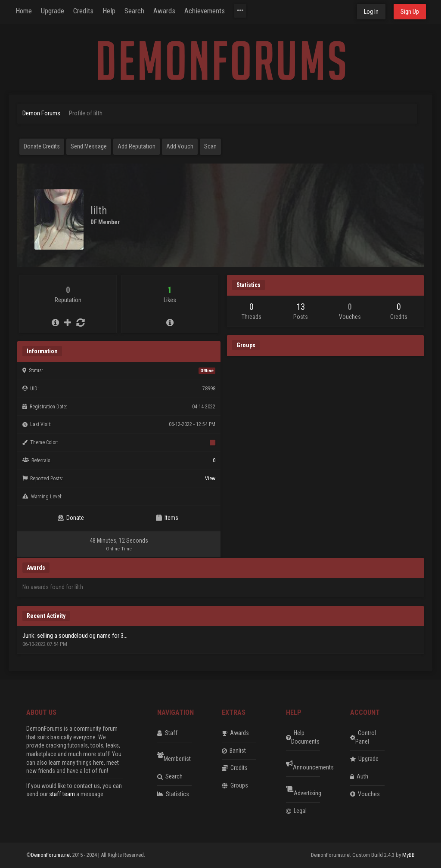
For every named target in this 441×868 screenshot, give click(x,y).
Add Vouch (180, 146)
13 (301, 307)
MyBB (408, 855)
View (210, 479)
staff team (62, 794)
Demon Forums (41, 113)
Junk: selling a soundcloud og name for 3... (75, 636)
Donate (71, 518)
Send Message (89, 146)
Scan (210, 146)
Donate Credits (42, 146)
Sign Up (410, 12)
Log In (371, 12)
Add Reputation (137, 146)
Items (167, 518)
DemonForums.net (52, 855)
